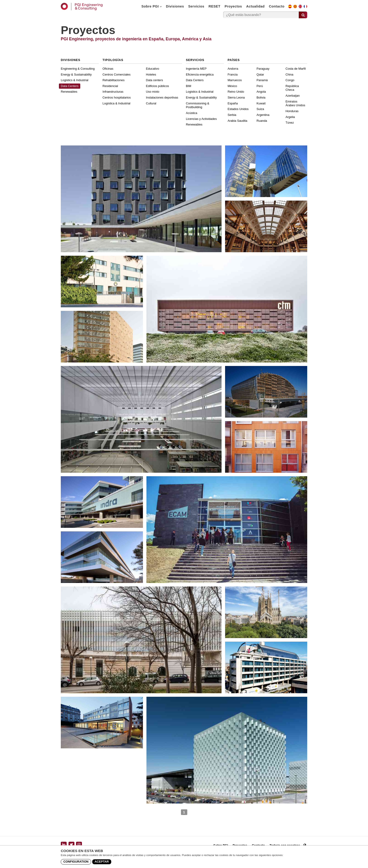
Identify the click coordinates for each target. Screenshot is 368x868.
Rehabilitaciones (114, 80)
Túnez (290, 123)
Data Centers (70, 86)
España (233, 103)
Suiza (260, 109)
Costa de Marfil (296, 69)
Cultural (151, 103)
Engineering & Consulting (78, 69)
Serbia (232, 115)
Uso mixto (153, 92)
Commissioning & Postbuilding (198, 105)
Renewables (69, 92)
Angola (261, 92)
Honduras (292, 111)
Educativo (153, 69)
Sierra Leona (236, 97)
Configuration (76, 862)
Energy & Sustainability (76, 74)
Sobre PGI (151, 6)
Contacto (277, 6)
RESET (215, 6)
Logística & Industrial (117, 103)
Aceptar (102, 862)
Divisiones (175, 6)
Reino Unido (236, 92)
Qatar (260, 74)
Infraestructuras (113, 92)
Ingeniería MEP (196, 69)
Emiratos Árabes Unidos (295, 103)
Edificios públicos (157, 86)
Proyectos (233, 6)
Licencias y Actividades (201, 119)
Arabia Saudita (238, 121)
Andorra (233, 69)
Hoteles (151, 74)
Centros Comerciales (117, 74)
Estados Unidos (238, 109)
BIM (189, 86)
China (289, 74)
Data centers (155, 80)
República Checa (292, 88)
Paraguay (263, 69)
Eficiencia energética (200, 74)
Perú (260, 86)
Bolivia (261, 97)
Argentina (263, 115)
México (232, 86)
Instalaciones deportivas (162, 97)
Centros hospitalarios (117, 97)
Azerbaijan (293, 96)
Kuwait (261, 103)
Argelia (290, 117)
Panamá (262, 80)
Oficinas (108, 69)
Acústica (192, 113)
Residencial (110, 86)
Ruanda (262, 121)
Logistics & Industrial (75, 80)
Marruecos (235, 80)
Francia (233, 74)
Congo (290, 80)
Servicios (196, 6)
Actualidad (255, 6)
